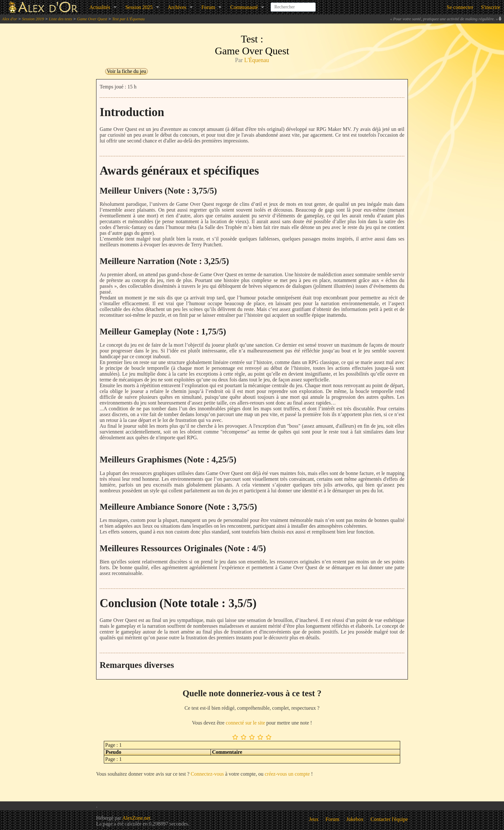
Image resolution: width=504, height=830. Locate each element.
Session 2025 (139, 7)
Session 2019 (33, 19)
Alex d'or (9, 19)
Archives (177, 7)
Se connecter (460, 7)
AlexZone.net (136, 818)
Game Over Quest (92, 19)
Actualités (100, 7)
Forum (208, 7)
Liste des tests (60, 19)
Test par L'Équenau (128, 19)
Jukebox (355, 819)
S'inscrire (491, 7)
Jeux (314, 819)
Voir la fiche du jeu (126, 71)
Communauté (244, 7)
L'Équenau (257, 60)
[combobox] (293, 5)
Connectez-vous (207, 774)
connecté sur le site (245, 723)
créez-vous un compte (287, 774)
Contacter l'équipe (389, 819)
